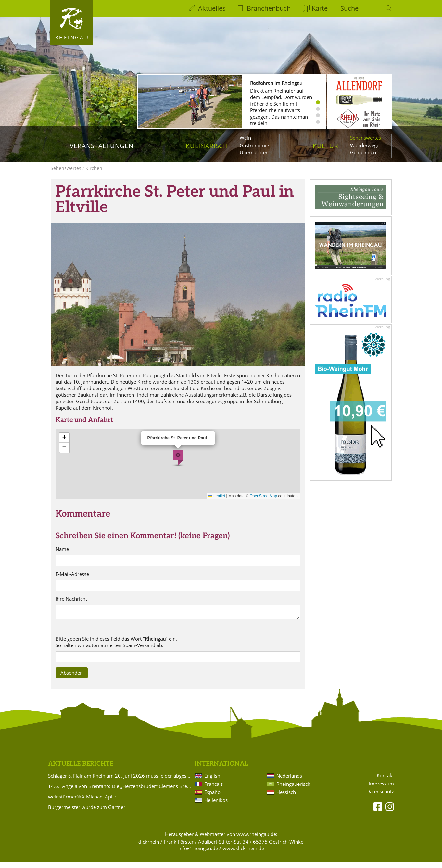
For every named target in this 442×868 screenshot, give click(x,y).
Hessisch (286, 798)
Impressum (381, 790)
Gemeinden (363, 152)
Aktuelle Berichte (81, 770)
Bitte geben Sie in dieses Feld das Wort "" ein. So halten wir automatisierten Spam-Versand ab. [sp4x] (116, 648)
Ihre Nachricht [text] (71, 605)
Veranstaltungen (101, 146)
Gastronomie (254, 145)
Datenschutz (380, 797)
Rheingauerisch (293, 790)
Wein (245, 138)
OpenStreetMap (264, 502)
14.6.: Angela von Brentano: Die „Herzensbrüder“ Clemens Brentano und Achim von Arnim (120, 792)
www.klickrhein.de (243, 854)
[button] (178, 463)
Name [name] (62, 555)
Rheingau (72, 37)
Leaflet (217, 502)
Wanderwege (365, 145)
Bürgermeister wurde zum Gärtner (87, 813)
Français (214, 790)
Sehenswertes (366, 138)
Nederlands (289, 782)
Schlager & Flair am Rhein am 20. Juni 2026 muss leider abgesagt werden (120, 782)
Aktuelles (212, 8)
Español (213, 798)
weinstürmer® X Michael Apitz (82, 802)
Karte (320, 8)
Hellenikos (216, 806)
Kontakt (385, 781)
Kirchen (94, 174)
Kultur (326, 146)
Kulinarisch (207, 146)
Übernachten (254, 152)
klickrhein (148, 848)
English (212, 782)
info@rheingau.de (198, 854)
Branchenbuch (269, 8)
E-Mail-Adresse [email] (72, 580)
